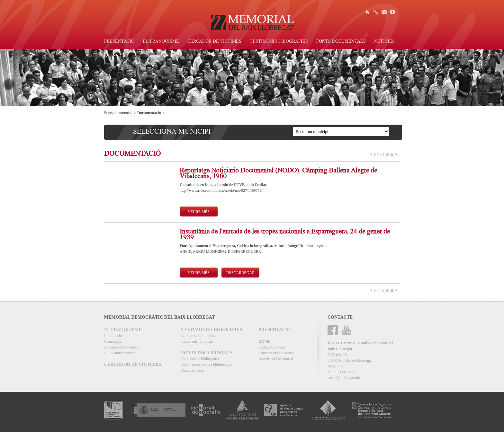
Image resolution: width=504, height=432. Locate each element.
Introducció (113, 336)
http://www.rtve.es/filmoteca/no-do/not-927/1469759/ (222, 190)
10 (387, 154)
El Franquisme (161, 42)
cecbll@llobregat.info (344, 378)
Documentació (193, 370)
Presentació (119, 42)
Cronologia (113, 341)
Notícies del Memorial (276, 359)
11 (392, 154)
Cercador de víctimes (214, 42)
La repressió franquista (122, 347)
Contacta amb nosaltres (276, 353)
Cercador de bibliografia (200, 359)
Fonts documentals (341, 42)
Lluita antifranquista (120, 353)
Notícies (384, 42)
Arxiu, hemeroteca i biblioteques (207, 365)
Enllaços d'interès (272, 347)
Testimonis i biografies (279, 42)
